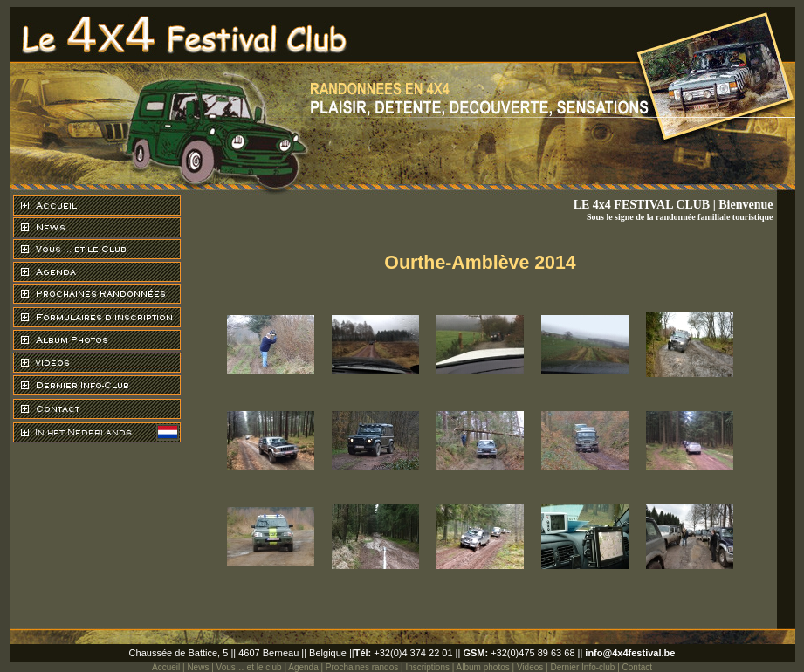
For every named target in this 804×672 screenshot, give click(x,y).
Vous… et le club (249, 667)
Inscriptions (427, 667)
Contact (637, 667)
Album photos (483, 667)
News (198, 667)
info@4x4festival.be (630, 653)
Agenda (303, 667)
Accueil (166, 667)
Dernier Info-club (582, 667)
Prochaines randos (362, 667)
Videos (530, 667)
